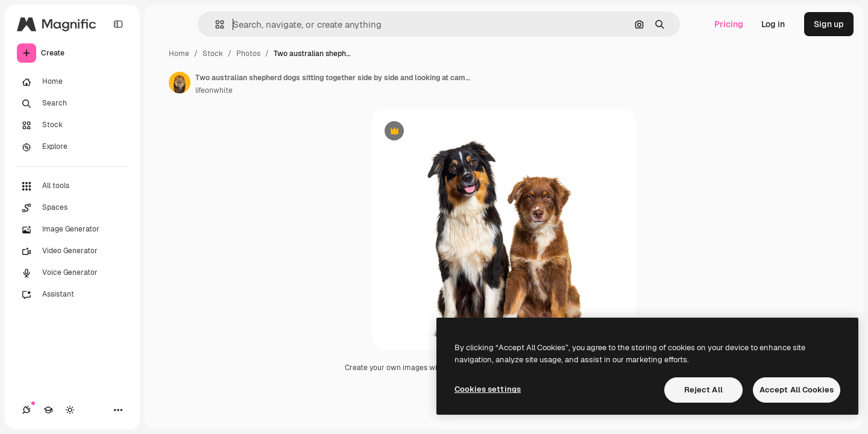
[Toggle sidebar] (118, 24)
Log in (773, 24)
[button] (215, 24)
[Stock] (72, 125)
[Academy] (48, 410)
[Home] (72, 82)
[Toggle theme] (70, 410)
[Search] (72, 104)
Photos (248, 54)
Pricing (729, 24)
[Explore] (72, 147)
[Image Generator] (72, 230)
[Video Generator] (72, 251)
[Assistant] (72, 295)
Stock (213, 54)
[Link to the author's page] (180, 83)
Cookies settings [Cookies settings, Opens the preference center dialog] (488, 389)
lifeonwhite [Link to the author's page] (214, 90)
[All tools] (72, 186)
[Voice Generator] (72, 273)
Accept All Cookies (797, 390)
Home (179, 54)
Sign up (829, 24)
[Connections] (27, 410)
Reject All (703, 390)
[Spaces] (72, 208)
